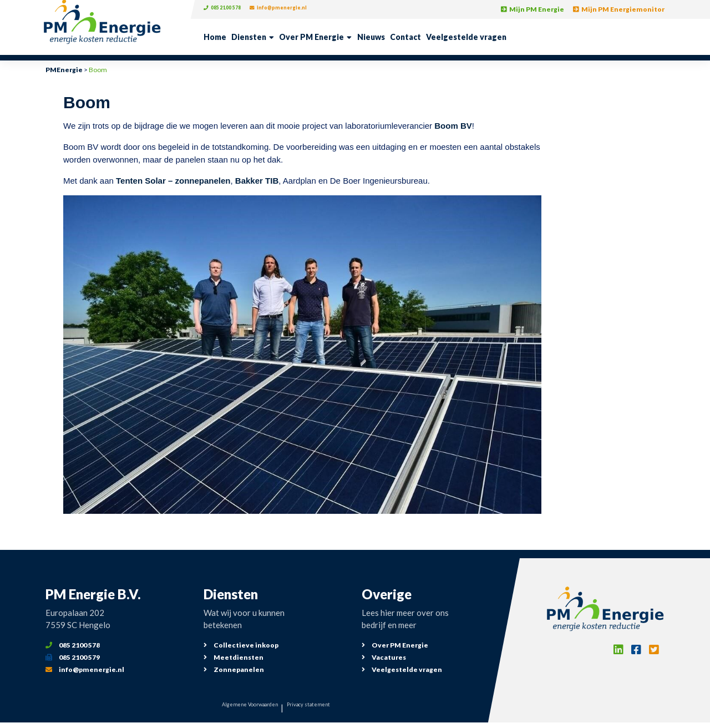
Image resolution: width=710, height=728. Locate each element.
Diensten (249, 37)
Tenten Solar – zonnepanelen (173, 181)
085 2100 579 (73, 657)
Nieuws (371, 37)
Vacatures (384, 657)
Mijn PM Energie (532, 9)
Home (215, 37)
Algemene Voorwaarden (237, 707)
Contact (405, 37)
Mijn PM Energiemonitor (619, 9)
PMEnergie (64, 70)
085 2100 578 (229, 9)
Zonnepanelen (234, 669)
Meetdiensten (234, 657)
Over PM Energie (311, 37)
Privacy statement (326, 707)
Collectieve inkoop (241, 645)
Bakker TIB (257, 181)
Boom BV (453, 126)
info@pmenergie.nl (300, 9)
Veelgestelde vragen (466, 37)
